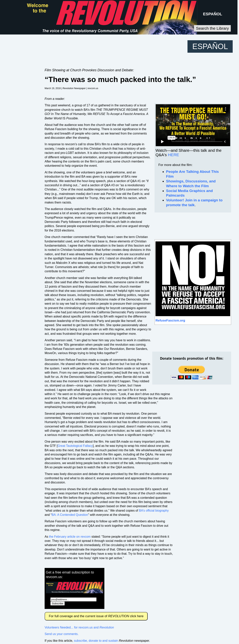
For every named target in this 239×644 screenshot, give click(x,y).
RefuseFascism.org (170, 320)
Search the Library (212, 28)
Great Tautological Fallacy (75, 446)
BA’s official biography (154, 511)
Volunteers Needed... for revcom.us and (79, 627)
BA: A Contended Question (70, 515)
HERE (174, 155)
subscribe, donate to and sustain (96, 641)
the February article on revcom (70, 537)
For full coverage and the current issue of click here (96, 616)
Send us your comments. (62, 634)
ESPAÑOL (213, 14)
